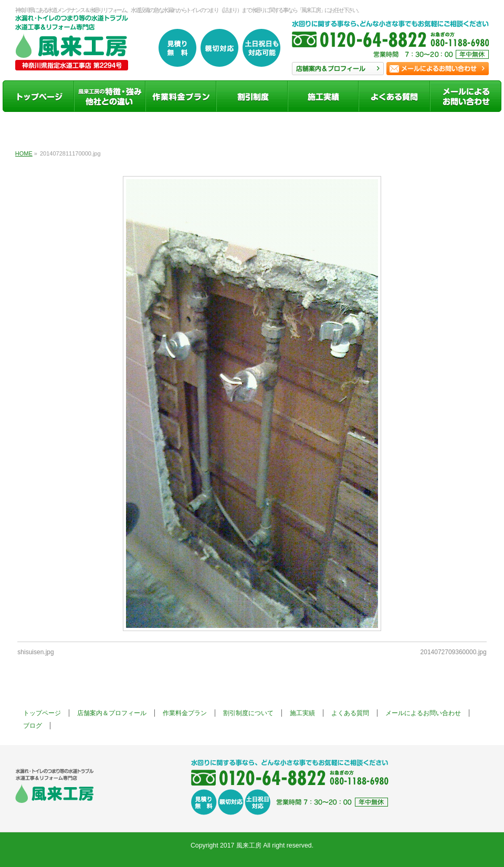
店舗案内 (338, 69)
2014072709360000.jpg (454, 652)
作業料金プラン (185, 713)
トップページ (42, 713)
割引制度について (248, 713)
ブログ (33, 726)
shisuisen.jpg (35, 652)
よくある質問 (350, 713)
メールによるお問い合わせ (423, 713)
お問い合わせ (438, 69)
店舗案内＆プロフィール (112, 713)
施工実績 (302, 713)
